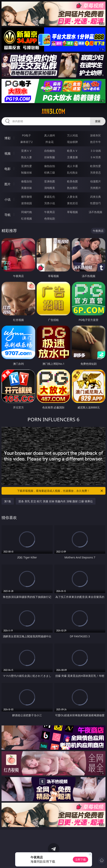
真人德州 (50, 135)
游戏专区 (95, 135)
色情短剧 (50, 218)
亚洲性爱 (27, 166)
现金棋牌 (72, 142)
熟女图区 (72, 188)
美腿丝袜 (27, 188)
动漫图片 (95, 181)
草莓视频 (72, 212)
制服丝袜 (27, 173)
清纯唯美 (50, 188)
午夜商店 (50, 212)
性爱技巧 (95, 203)
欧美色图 (72, 181)
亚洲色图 (50, 181)
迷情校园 (27, 203)
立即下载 (80, 859)
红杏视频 (27, 218)
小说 (7, 199)
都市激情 (27, 197)
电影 (7, 169)
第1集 (8, 501)
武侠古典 (95, 197)
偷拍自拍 (50, 166)
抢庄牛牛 (95, 142)
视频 (7, 153)
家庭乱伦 (50, 197)
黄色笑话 (72, 203)
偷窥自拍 (27, 181)
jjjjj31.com (53, 111)
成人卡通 (72, 166)
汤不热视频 (95, 212)
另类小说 (50, 203)
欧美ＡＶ (72, 151)
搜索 (98, 121)
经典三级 (50, 173)
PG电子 (27, 135)
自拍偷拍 (50, 151)
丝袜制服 (50, 157)
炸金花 (50, 142)
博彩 (7, 138)
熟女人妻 (27, 157)
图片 (7, 184)
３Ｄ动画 (95, 151)
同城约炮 (27, 212)
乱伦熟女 (72, 173)
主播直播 (72, 157)
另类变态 (95, 173)
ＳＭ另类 (95, 157)
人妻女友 (72, 197)
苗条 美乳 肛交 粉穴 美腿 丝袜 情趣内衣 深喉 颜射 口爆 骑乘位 (56, 501)
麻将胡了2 (27, 142)
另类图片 (95, 188)
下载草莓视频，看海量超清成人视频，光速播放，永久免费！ (60, 491)
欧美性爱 (95, 166)
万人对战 (72, 135)
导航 (7, 215)
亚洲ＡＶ (27, 151)
